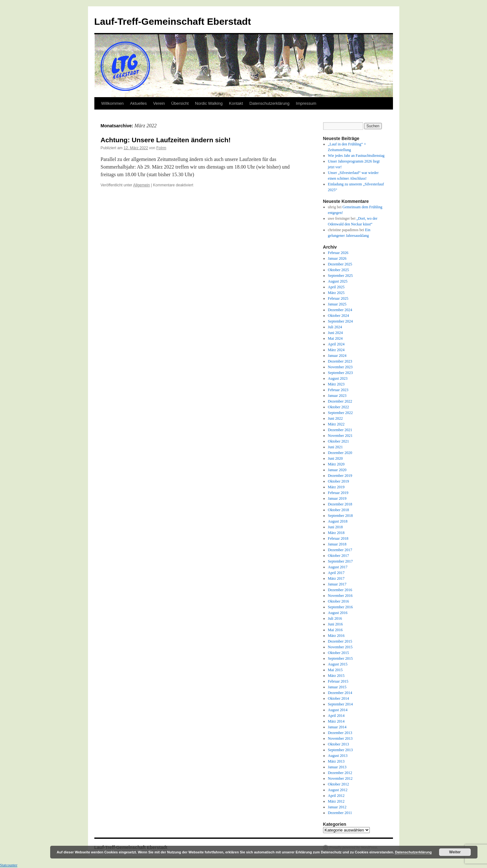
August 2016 (338, 613)
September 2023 (340, 373)
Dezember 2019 (340, 476)
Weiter (455, 852)
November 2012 (340, 778)
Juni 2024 (335, 333)
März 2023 (336, 384)
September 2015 (340, 658)
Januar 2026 (337, 258)
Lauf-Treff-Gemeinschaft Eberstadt (173, 21)
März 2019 (336, 487)
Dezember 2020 (340, 453)
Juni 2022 (335, 418)
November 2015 (340, 647)
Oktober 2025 (338, 270)
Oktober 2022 (338, 407)
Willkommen (113, 103)
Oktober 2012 (338, 784)
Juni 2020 (335, 458)
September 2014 (340, 704)
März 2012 (336, 801)
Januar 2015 (337, 687)
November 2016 (340, 596)
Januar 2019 (337, 498)
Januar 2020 (337, 470)
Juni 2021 (335, 447)
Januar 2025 (337, 304)
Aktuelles (138, 103)
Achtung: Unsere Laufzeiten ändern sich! (166, 140)
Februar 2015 (338, 681)
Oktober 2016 (338, 601)
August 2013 (338, 756)
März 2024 (336, 350)
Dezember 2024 (340, 310)
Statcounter (9, 865)
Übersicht (180, 103)
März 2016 (336, 636)
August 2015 (338, 664)
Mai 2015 (335, 670)
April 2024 (336, 344)
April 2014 (336, 716)
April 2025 (336, 287)
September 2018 (340, 516)
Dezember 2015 (340, 641)
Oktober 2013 (338, 744)
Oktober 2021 (338, 441)
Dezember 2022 (340, 401)
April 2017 (336, 573)
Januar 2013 (337, 767)
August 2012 (338, 790)
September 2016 (340, 607)
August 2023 (338, 378)
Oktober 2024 (338, 316)
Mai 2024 (335, 338)
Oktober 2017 (338, 556)
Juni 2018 (335, 527)
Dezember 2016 (340, 590)
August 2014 (338, 710)
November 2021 (340, 436)
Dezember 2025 (340, 264)
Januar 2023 (337, 396)
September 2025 (340, 276)
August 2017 (338, 567)
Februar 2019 (338, 493)
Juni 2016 (335, 624)
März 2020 (336, 464)
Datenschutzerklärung (269, 103)
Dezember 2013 (340, 733)
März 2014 (336, 721)
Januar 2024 (337, 356)
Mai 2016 (335, 630)
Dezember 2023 (340, 361)
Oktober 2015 (338, 653)
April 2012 (336, 796)
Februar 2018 (338, 538)
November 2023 (340, 367)
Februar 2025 (338, 298)
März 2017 (336, 578)
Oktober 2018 (338, 510)
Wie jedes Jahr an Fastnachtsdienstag (356, 156)
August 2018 (338, 521)
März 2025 (336, 293)
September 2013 (340, 750)
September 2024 (340, 321)
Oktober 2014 (338, 698)
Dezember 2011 (340, 813)
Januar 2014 (337, 727)
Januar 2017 (337, 584)
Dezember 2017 (340, 550)
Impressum (306, 103)
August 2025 (338, 281)
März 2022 (336, 424)
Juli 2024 (335, 327)
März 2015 (336, 676)
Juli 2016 (335, 618)
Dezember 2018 (340, 504)
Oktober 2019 (338, 481)
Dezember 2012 (340, 773)
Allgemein (142, 185)
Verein (159, 103)
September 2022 (340, 413)
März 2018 (336, 533)
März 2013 (336, 761)
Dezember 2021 (340, 430)
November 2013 (340, 738)
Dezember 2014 (340, 693)
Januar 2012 (337, 807)
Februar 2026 (338, 253)
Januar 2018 (337, 544)
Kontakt (236, 103)
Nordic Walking (209, 103)
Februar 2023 (338, 390)
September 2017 (340, 561)
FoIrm (161, 148)
